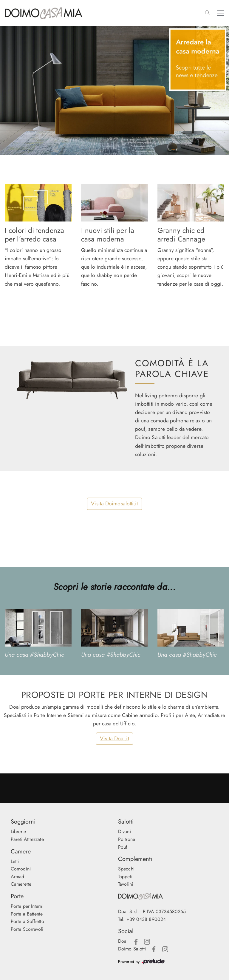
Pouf (123, 847)
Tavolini (126, 884)
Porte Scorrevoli (27, 929)
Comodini (21, 869)
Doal (123, 941)
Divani (124, 831)
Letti (15, 861)
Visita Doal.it (114, 739)
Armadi (18, 877)
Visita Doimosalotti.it (114, 504)
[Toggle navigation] (221, 13)
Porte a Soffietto (27, 921)
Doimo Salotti (132, 949)
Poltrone (127, 839)
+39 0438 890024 (146, 919)
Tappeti (125, 877)
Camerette (21, 884)
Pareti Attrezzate (27, 839)
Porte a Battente (27, 914)
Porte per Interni (27, 906)
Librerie (18, 831)
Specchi (126, 869)
